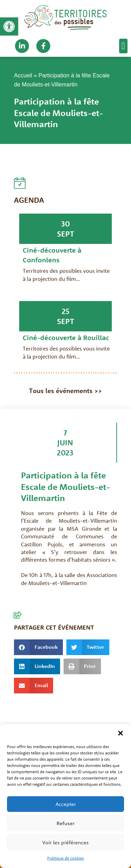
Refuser (65, 823)
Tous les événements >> (65, 391)
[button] (9, 26)
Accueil (23, 75)
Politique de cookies (65, 858)
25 (66, 311)
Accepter (66, 804)
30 (65, 224)
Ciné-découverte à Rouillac (66, 337)
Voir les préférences (65, 842)
